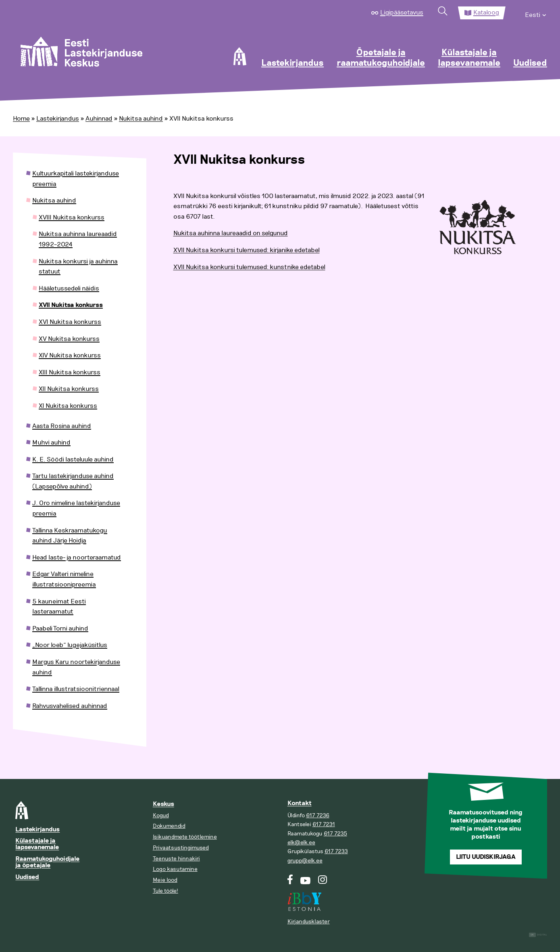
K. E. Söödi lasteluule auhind (73, 459)
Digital (538, 935)
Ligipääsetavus (402, 13)
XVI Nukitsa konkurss (70, 322)
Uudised (530, 63)
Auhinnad (99, 119)
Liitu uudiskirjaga (486, 857)
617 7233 (336, 851)
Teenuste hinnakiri (176, 859)
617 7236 (318, 815)
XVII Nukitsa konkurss (71, 305)
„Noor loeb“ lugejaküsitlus (70, 645)
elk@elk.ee (301, 842)
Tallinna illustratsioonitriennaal (76, 689)
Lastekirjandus (292, 63)
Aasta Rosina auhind (62, 426)
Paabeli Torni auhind (60, 628)
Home (21, 119)
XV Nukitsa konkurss (69, 339)
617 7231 (324, 824)
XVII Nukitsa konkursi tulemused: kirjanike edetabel (247, 250)
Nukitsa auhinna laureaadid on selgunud (231, 233)
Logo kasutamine (175, 869)
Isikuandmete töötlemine (185, 837)
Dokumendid (169, 826)
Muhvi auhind (51, 443)
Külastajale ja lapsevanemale (469, 58)
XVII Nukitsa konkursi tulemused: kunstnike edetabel (249, 267)
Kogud (161, 815)
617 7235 (335, 834)
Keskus (163, 804)
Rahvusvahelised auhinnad (70, 706)
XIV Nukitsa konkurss (70, 355)
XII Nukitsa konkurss (69, 389)
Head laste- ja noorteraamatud (77, 557)
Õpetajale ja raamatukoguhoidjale (381, 58)
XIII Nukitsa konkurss (70, 372)
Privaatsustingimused (181, 848)
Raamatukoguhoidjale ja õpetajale (47, 862)
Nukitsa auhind (141, 119)
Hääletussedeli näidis (69, 288)
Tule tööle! (166, 891)
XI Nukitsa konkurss (68, 406)
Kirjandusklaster (309, 922)
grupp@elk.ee (305, 861)
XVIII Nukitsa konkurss (72, 217)
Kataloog (486, 13)
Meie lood (165, 880)
